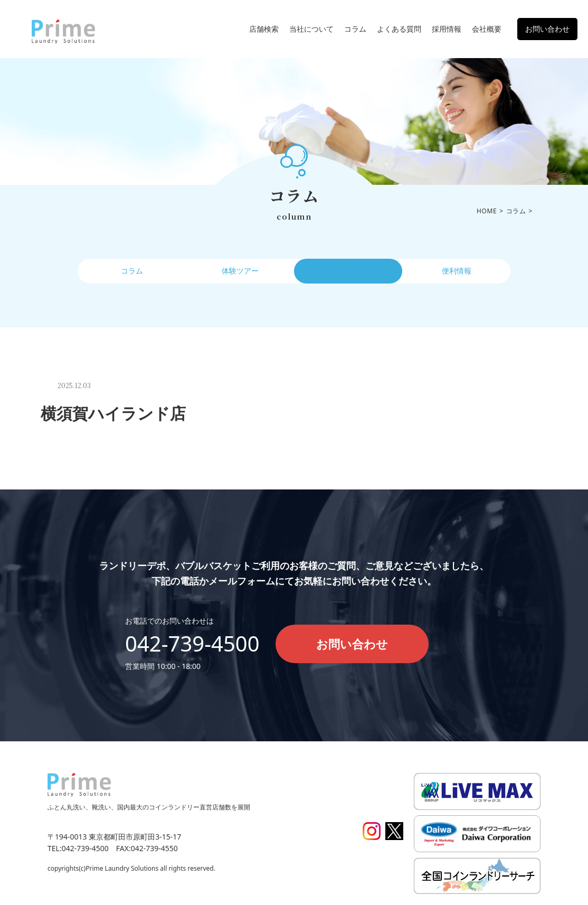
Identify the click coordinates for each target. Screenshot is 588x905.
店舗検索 (264, 29)
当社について (311, 29)
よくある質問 (399, 29)
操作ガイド (348, 273)
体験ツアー (240, 273)
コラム (355, 29)
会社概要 (487, 29)
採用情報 (447, 29)
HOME (487, 211)
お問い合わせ (547, 29)
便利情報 (457, 273)
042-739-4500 (192, 643)
